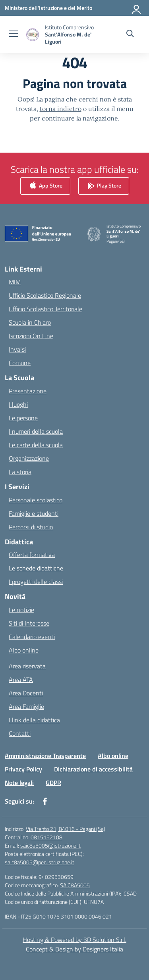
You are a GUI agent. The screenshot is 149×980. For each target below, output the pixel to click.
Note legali (19, 783)
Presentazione (28, 391)
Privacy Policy (23, 769)
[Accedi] (137, 8)
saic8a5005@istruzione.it (50, 845)
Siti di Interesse (29, 623)
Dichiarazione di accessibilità (93, 769)
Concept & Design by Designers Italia (74, 949)
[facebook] (45, 801)
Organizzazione (29, 458)
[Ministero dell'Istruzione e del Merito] (48, 8)
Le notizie (21, 610)
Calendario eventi (32, 637)
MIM (15, 282)
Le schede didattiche (36, 568)
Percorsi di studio (31, 527)
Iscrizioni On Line (31, 336)
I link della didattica (34, 720)
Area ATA (21, 679)
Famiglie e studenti (34, 513)
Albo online (24, 650)
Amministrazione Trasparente (45, 756)
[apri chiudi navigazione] (14, 34)
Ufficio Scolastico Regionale (45, 295)
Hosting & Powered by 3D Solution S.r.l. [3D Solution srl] (74, 940)
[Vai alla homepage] (71, 34)
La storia (20, 472)
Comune (20, 363)
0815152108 (46, 837)
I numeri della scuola (36, 431)
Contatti (20, 733)
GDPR (53, 783)
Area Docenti (26, 693)
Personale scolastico (36, 500)
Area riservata (27, 666)
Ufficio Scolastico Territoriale (45, 309)
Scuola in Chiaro (30, 322)
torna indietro (61, 109)
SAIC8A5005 (75, 885)
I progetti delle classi (36, 582)
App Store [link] (45, 186)
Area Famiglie (26, 706)
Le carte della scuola (36, 445)
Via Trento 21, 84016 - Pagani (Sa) (66, 829)
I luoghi (18, 404)
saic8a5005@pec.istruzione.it (40, 862)
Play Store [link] (104, 186)
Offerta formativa (32, 555)
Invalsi (17, 349)
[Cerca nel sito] (130, 34)
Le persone (23, 418)
